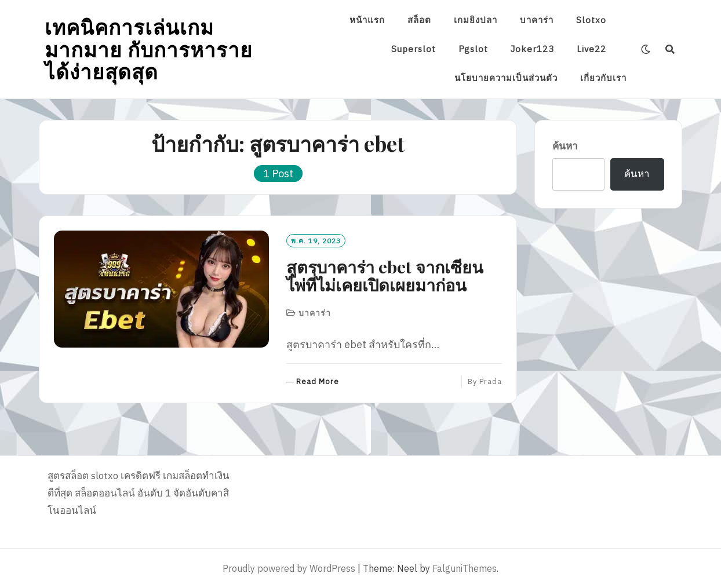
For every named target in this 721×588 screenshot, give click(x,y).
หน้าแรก (367, 20)
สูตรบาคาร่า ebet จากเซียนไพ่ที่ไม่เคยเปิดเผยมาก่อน (385, 276)
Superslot (414, 49)
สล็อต (419, 20)
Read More (318, 382)
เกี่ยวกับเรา (603, 78)
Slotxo (591, 20)
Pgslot (473, 49)
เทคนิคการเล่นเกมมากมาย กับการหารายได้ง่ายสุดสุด (149, 49)
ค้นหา (565, 146)
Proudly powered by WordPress (289, 568)
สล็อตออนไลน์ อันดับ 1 (123, 493)
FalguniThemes (465, 568)
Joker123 (532, 49)
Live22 (591, 49)
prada (491, 381)
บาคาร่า (537, 20)
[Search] (670, 49)
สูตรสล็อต (68, 476)
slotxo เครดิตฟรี (126, 476)
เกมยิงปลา (476, 20)
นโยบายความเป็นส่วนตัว (506, 78)
